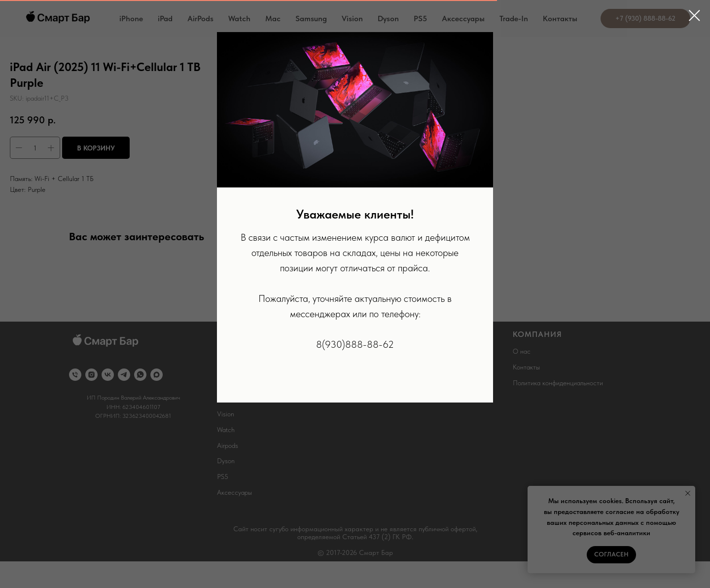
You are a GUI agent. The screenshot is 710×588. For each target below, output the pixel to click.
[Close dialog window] (694, 16)
